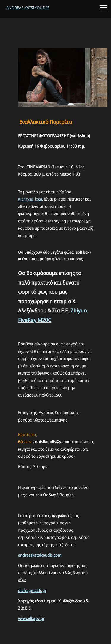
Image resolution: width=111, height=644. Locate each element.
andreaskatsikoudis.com (40, 555)
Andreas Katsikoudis (28, 8)
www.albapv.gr (31, 618)
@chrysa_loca (30, 199)
